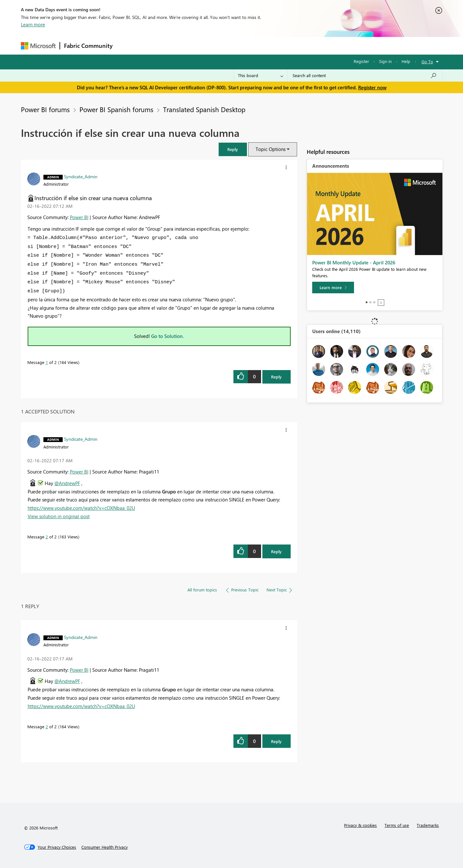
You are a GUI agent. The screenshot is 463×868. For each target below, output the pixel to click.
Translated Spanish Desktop (204, 109)
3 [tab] (374, 302)
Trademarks (428, 825)
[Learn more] (333, 288)
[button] (233, 149)
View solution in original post (59, 516)
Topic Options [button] (271, 149)
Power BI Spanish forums (116, 109)
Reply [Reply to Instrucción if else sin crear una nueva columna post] (276, 377)
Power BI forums (45, 109)
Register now (372, 87)
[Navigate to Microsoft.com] (38, 46)
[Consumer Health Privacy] (104, 847)
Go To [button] (427, 62)
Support (291, 45)
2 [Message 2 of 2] (47, 537)
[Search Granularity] (261, 75)
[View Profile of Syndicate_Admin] (81, 176)
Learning (264, 45)
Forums (127, 45)
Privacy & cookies (360, 825)
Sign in (385, 61)
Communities (210, 45)
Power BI (79, 217)
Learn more (33, 24)
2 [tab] (370, 302)
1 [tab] (367, 302)
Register (361, 61)
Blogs (239, 45)
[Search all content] (365, 75)
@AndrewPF (67, 483)
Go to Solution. (168, 336)
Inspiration (155, 45)
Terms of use (397, 825)
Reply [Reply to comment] (276, 551)
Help (406, 61)
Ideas (182, 45)
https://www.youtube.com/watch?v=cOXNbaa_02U (81, 508)
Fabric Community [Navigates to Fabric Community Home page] (88, 46)
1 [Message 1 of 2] (47, 362)
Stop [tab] (381, 303)
